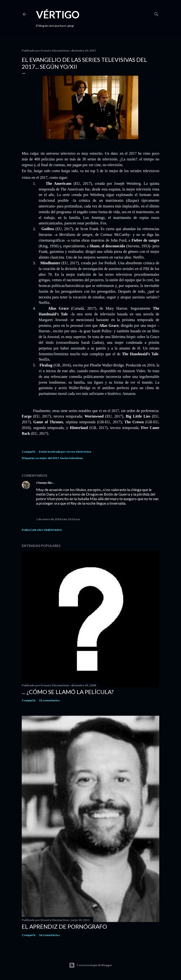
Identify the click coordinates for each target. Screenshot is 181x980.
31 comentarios (49, 700)
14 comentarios (49, 935)
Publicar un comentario (42, 530)
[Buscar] (156, 13)
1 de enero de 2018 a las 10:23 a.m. (58, 519)
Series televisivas (72, 458)
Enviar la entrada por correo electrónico (65, 452)
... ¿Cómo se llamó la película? (68, 692)
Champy (41, 483)
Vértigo (58, 15)
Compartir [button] (29, 452)
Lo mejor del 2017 (47, 458)
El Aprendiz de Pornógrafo (64, 926)
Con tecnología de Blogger (91, 965)
